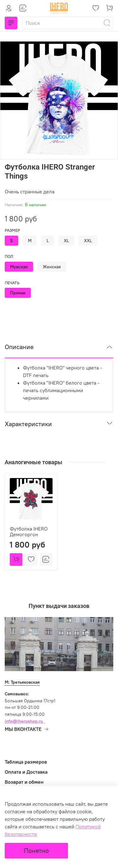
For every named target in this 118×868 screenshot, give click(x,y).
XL (66, 241)
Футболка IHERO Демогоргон (29, 531)
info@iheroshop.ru (24, 721)
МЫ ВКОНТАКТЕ (27, 729)
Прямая (18, 293)
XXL (88, 241)
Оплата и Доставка (26, 772)
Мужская (19, 267)
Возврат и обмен (24, 782)
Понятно (36, 851)
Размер (12, 230)
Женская (52, 267)
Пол (9, 256)
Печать (12, 283)
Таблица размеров (26, 762)
